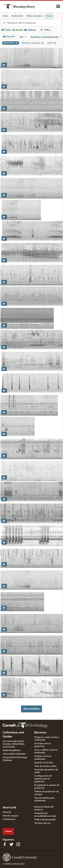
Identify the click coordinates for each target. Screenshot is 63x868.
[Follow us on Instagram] (18, 844)
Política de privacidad (45, 820)
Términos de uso (42, 823)
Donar (8, 831)
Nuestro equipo (10, 816)
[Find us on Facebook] (5, 844)
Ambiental (17, 16)
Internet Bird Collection (14, 754)
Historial (7, 812)
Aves (5, 16)
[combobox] (34, 23)
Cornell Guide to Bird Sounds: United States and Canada (14, 744)
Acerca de (9, 807)
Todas (49, 16)
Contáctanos (9, 819)
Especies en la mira (44, 763)
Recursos (40, 733)
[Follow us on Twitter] (11, 844)
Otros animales (34, 16)
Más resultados (32, 709)
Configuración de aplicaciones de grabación (43, 779)
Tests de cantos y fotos (45, 766)
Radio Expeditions (12, 750)
